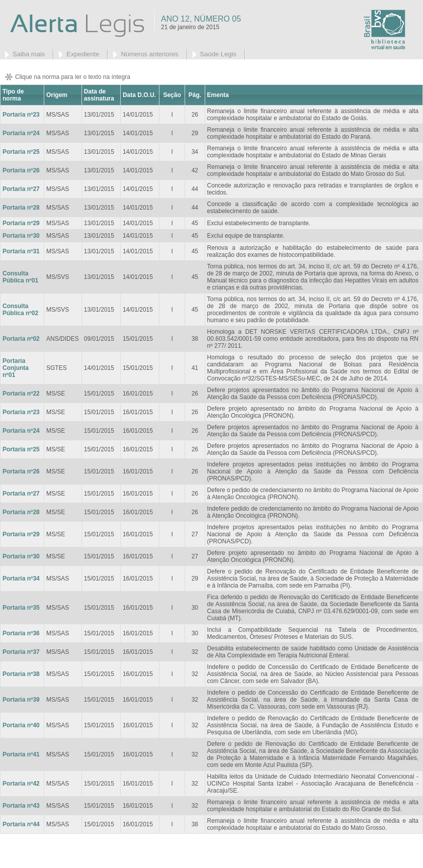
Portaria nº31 (21, 251)
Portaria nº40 (21, 725)
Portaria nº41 (21, 754)
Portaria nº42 (21, 784)
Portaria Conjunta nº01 (16, 368)
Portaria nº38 (21, 674)
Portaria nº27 (21, 189)
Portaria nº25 (21, 152)
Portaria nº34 (21, 578)
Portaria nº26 (21, 471)
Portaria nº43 (21, 806)
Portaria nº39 (21, 700)
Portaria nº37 (21, 652)
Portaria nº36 (21, 633)
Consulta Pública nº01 (20, 277)
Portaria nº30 (21, 236)
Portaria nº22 (21, 394)
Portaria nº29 (21, 223)
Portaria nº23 (21, 115)
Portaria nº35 (21, 608)
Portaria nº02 (21, 339)
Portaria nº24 (21, 133)
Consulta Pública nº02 (20, 310)
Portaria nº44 (21, 824)
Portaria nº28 (21, 208)
